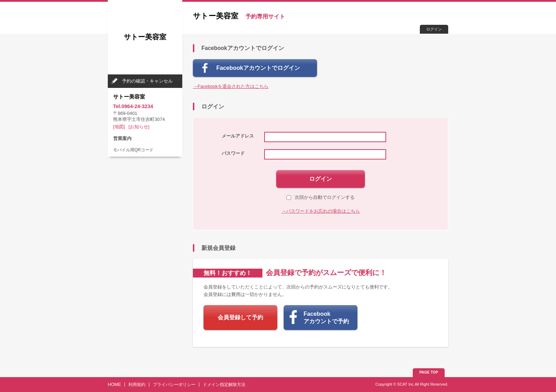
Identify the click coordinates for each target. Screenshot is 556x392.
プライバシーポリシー (174, 385)
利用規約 (137, 385)
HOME (114, 385)
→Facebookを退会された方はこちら (231, 86)
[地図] (119, 127)
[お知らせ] (139, 127)
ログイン (434, 29)
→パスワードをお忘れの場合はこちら (321, 211)
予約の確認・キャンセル (147, 81)
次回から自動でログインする (321, 197)
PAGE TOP (429, 372)
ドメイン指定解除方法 (224, 385)
